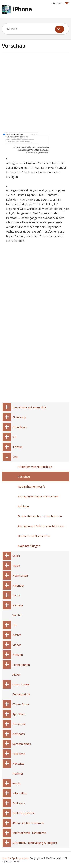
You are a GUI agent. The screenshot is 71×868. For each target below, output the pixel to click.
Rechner (18, 773)
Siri (14, 437)
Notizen (18, 655)
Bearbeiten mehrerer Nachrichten (40, 516)
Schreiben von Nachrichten (35, 467)
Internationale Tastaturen (29, 833)
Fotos (16, 595)
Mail (15, 457)
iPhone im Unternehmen (28, 823)
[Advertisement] (35, 93)
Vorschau (24, 477)
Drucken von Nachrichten (34, 536)
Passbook (19, 724)
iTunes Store (21, 704)
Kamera (18, 605)
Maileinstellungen (29, 546)
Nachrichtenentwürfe (31, 486)
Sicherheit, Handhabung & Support (35, 843)
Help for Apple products (16, 858)
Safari (16, 556)
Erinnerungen (21, 665)
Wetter (17, 615)
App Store (19, 714)
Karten (17, 635)
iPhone (22, 9)
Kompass (19, 734)
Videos (17, 645)
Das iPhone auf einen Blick (29, 407)
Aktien (16, 674)
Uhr (15, 625)
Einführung (19, 417)
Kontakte (18, 764)
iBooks (17, 783)
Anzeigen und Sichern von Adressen (41, 526)
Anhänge (23, 506)
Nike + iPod (20, 793)
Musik (16, 566)
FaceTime (19, 754)
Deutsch (60, 3)
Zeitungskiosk (21, 694)
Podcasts (19, 803)
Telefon (18, 447)
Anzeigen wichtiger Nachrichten (38, 496)
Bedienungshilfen (24, 813)
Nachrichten (20, 575)
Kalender (18, 585)
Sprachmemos (22, 744)
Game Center (21, 684)
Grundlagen (20, 427)
